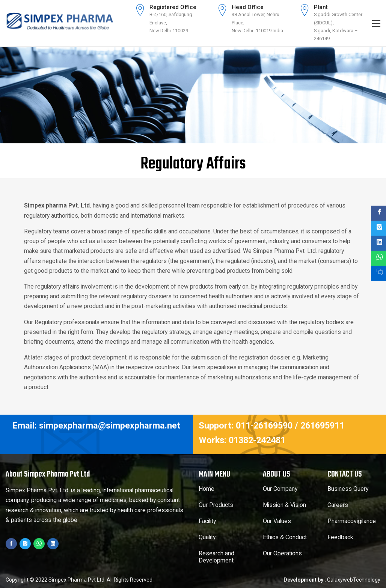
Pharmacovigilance (352, 521)
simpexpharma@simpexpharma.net (110, 426)
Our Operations (282, 553)
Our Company (280, 489)
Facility (207, 521)
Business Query (348, 489)
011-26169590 (264, 426)
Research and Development (216, 557)
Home (207, 489)
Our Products (216, 505)
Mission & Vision (284, 505)
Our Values (277, 521)
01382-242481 (257, 440)
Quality (207, 537)
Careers (338, 505)
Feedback (340, 537)
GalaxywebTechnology (354, 580)
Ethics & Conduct (285, 537)
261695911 (322, 426)
